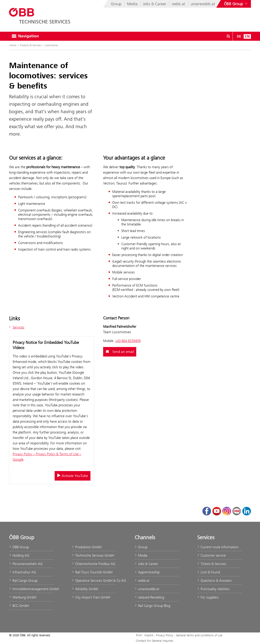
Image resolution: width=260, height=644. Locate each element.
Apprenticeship (147, 572)
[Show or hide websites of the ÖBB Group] (236, 4)
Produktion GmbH (87, 547)
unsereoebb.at (203, 4)
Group (116, 4)
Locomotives (51, 45)
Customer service (211, 555)
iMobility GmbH (85, 589)
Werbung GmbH (23, 597)
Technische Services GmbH (93, 555)
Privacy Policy (165, 635)
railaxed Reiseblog (149, 597)
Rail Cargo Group (23, 581)
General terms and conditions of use (199, 635)
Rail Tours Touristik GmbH (92, 572)
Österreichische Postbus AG (94, 564)
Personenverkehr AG (26, 564)
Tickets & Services (212, 564)
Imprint (149, 635)
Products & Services (30, 45)
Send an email (120, 352)
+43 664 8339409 (128, 341)
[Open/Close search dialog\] (228, 36)
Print (139, 635)
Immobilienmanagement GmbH (31, 589)
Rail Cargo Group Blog (152, 606)
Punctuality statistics (213, 589)
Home (13, 45)
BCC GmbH (19, 606)
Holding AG (19, 555)
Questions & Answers (214, 581)
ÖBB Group (19, 547)
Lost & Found (209, 572)
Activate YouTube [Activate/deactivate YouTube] (73, 476)
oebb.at (179, 4)
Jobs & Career (155, 4)
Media (132, 4)
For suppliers (208, 597)
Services (16, 327)
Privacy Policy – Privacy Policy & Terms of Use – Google (47, 457)
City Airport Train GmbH (91, 597)
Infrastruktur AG (23, 572)
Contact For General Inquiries (155, 641)
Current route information (218, 547)
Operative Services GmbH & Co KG (94, 581)
